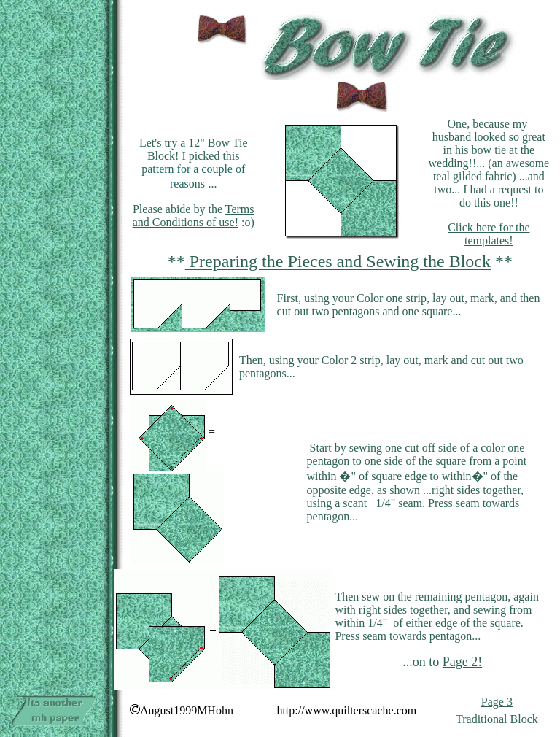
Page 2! (462, 662)
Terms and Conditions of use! (194, 216)
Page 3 (497, 702)
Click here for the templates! (489, 234)
